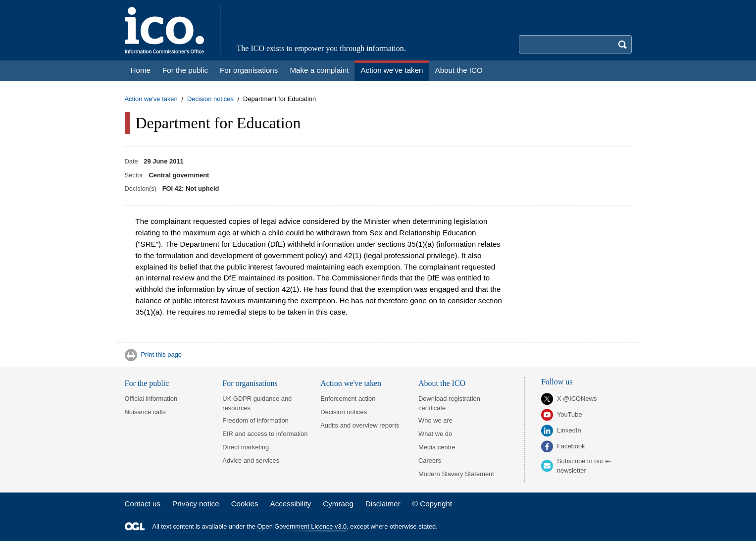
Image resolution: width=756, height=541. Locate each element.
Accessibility (291, 504)
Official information (151, 399)
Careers (430, 460)
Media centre (437, 447)
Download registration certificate (449, 403)
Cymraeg (338, 504)
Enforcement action (348, 399)
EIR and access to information (265, 434)
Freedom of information (255, 420)
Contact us (143, 504)
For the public (147, 383)
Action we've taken (151, 99)
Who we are (435, 420)
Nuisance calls (145, 412)
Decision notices (210, 99)
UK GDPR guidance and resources (257, 403)
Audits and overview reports (360, 425)
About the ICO (442, 383)
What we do (435, 434)
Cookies (245, 504)
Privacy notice (196, 504)
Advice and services (251, 460)
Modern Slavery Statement (456, 474)
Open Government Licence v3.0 (302, 526)
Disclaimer (383, 504)
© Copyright (432, 504)
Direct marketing (246, 447)
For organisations (250, 383)
